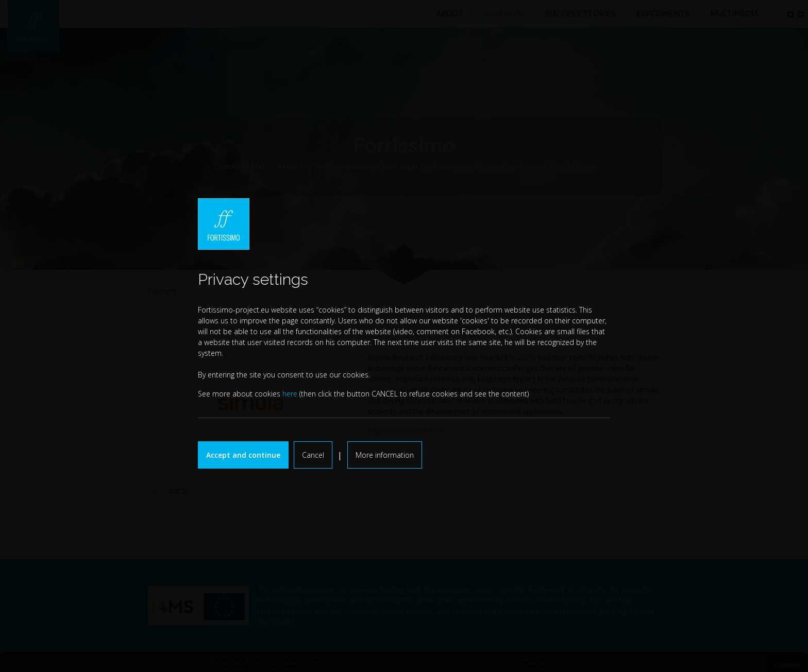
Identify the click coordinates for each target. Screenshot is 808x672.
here (290, 394)
